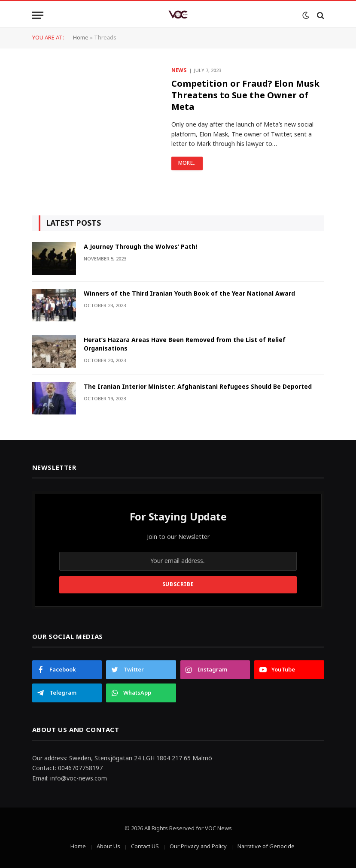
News (179, 71)
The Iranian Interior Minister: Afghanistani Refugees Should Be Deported (198, 387)
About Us (108, 847)
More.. (187, 163)
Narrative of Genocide (266, 847)
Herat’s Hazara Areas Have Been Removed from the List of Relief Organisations (185, 345)
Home (81, 38)
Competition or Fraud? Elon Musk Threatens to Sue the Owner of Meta (245, 96)
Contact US (145, 847)
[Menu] (38, 15)
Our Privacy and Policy (198, 847)
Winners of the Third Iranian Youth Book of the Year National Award (189, 294)
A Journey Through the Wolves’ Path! (140, 247)
